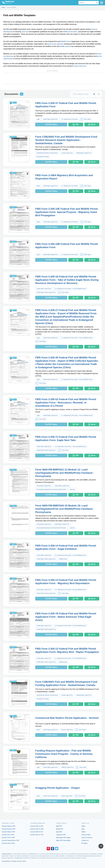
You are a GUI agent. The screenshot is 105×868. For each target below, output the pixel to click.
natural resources (80, 66)
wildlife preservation (70, 32)
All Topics (84, 843)
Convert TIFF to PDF (8, 838)
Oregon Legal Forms (67, 796)
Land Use (72, 489)
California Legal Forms (67, 767)
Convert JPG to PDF (8, 843)
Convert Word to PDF (9, 826)
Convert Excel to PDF (9, 829)
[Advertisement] (52, 78)
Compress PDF (61, 835)
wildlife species (65, 46)
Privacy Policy (86, 835)
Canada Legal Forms (67, 153)
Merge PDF (60, 829)
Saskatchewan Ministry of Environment (47, 153)
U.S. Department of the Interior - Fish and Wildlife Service (70, 289)
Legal (38, 119)
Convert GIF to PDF (8, 835)
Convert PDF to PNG (37, 829)
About (83, 826)
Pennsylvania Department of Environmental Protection (51, 489)
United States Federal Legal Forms (46, 292)
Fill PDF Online (51, 124)
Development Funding (43, 157)
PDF (76, 125)
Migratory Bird (63, 662)
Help (83, 829)
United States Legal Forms (50, 119)
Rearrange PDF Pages (63, 838)
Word (92, 125)
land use (25, 32)
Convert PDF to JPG (37, 826)
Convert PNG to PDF (8, 832)
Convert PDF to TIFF (37, 835)
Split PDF (59, 826)
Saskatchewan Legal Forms (84, 153)
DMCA (84, 832)
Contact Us (85, 840)
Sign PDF (59, 832)
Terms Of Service (87, 838)
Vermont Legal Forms (67, 730)
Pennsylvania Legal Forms (44, 486)
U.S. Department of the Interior (69, 119)
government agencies (56, 44)
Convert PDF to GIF (37, 832)
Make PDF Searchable (63, 840)
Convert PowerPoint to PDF (10, 840)
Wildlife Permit (66, 41)
